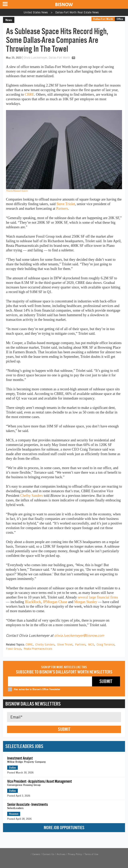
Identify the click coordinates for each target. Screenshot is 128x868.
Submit (64, 729)
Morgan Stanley (86, 602)
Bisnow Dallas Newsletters (33, 704)
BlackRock (33, 602)
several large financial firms (98, 597)
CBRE (29, 94)
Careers (36, 854)
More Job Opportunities (64, 828)
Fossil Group (14, 649)
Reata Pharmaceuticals (38, 649)
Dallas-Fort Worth (103, 19)
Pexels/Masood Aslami (17, 191)
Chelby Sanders (32, 496)
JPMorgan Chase (55, 602)
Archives (61, 854)
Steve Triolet (66, 204)
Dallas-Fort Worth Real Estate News (77, 12)
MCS (91, 645)
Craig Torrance (106, 645)
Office (120, 19)
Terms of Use (91, 854)
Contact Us (48, 854)
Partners (62, 209)
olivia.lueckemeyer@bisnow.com (79, 635)
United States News (36, 12)
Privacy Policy (75, 854)
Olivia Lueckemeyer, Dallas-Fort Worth (47, 58)
